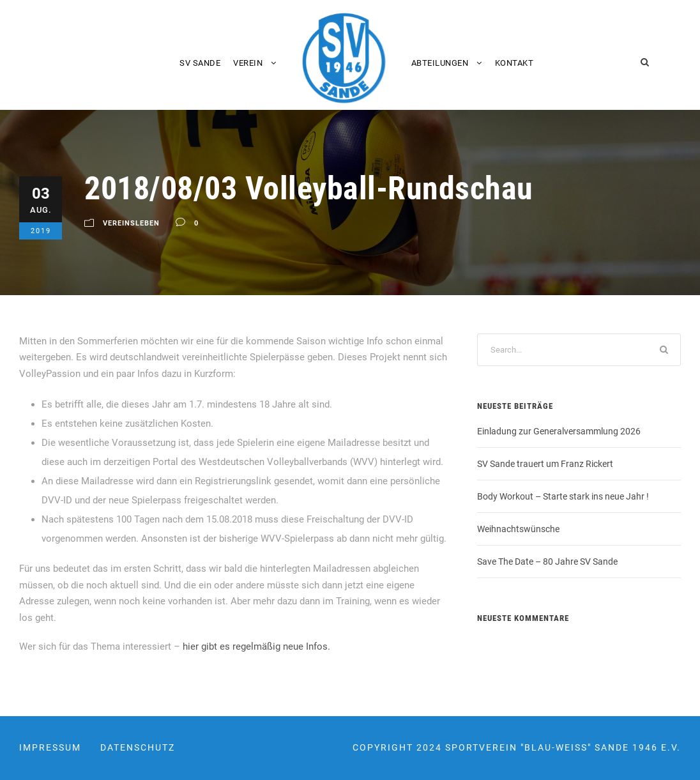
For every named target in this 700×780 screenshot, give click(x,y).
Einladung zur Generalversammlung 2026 (559, 431)
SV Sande (200, 63)
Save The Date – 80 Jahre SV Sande (547, 562)
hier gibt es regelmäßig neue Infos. (256, 646)
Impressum (50, 747)
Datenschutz (138, 747)
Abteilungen (440, 63)
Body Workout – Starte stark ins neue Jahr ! (563, 496)
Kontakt (514, 63)
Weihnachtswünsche (518, 529)
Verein (248, 63)
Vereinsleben (131, 223)
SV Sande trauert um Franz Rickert (545, 464)
